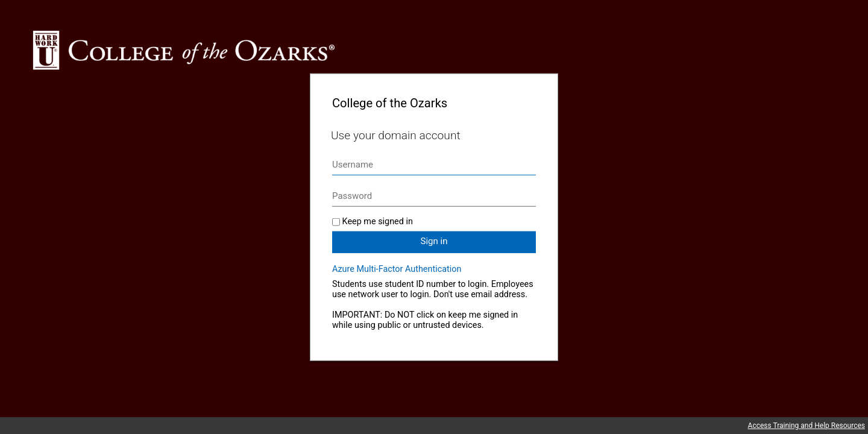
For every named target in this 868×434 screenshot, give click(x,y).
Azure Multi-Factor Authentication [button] (397, 269)
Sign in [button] (434, 241)
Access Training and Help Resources (807, 426)
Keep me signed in (378, 222)
